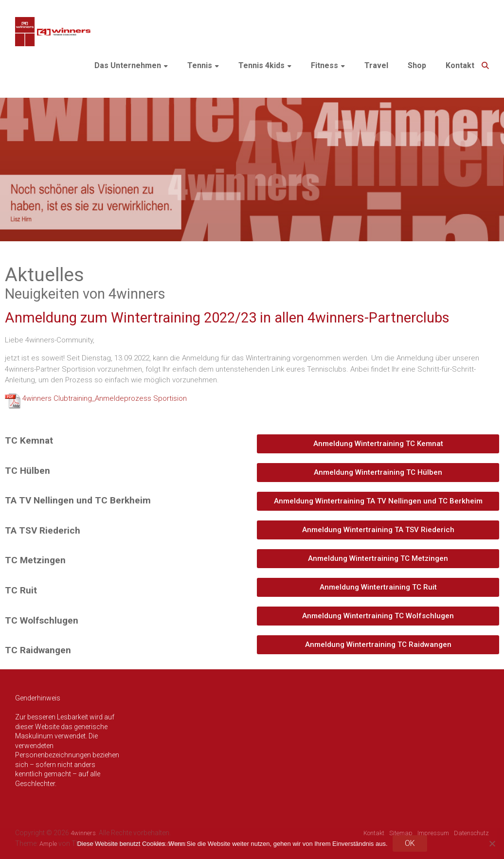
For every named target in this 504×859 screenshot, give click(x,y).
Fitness (324, 65)
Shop (417, 65)
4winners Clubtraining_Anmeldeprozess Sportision (105, 398)
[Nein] (492, 843)
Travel (376, 65)
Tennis (200, 65)
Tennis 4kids (261, 65)
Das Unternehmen (128, 65)
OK (410, 843)
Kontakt (460, 65)
